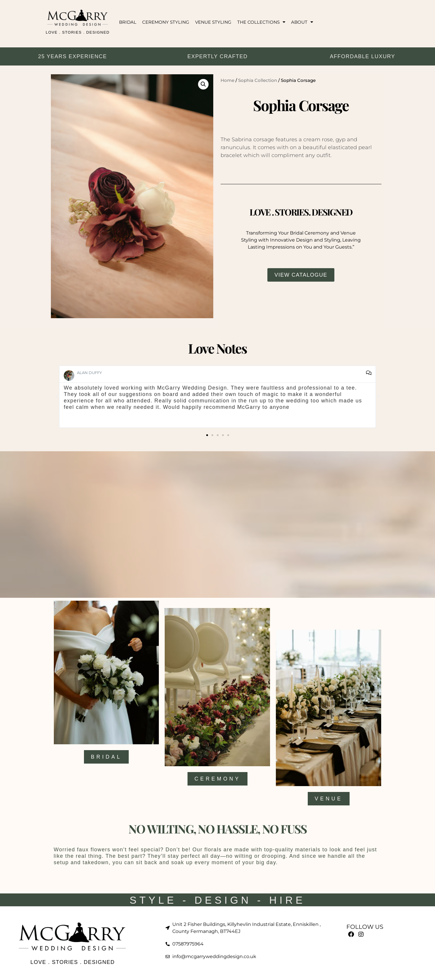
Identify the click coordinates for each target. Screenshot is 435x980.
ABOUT (302, 22)
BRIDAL (128, 22)
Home (227, 80)
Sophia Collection (258, 80)
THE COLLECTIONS (261, 22)
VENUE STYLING (213, 22)
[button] (203, 84)
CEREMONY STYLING (166, 22)
